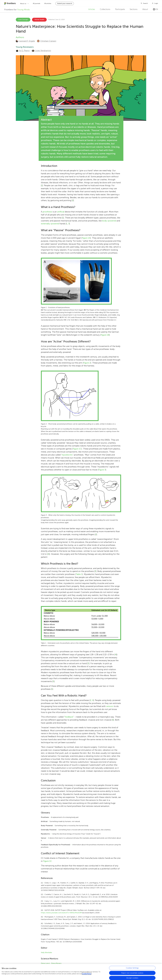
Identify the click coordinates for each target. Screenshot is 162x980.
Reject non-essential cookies (132, 973)
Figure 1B (105, 335)
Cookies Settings (132, 968)
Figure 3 (102, 470)
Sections (134, 9)
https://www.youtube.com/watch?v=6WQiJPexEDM (61, 913)
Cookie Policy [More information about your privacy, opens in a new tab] (87, 974)
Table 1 (79, 574)
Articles (92, 9)
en (155, 9)
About (145, 9)
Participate (120, 9)
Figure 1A (86, 238)
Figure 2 (87, 363)
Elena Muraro (56, 963)
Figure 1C (77, 449)
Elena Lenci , (46, 963)
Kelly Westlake (46, 952)
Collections (105, 9)
